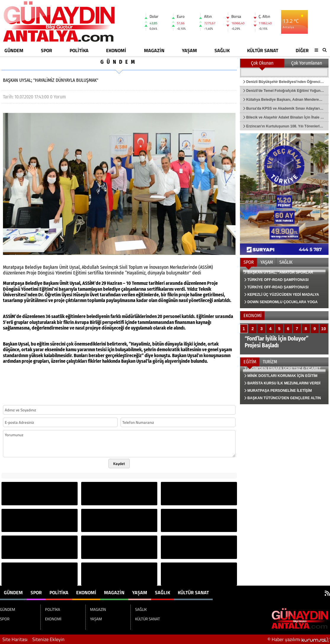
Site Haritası (15, 639)
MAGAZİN (154, 50)
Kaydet (119, 464)
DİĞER (302, 50)
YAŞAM (189, 50)
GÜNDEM (14, 50)
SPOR (47, 50)
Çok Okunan (262, 63)
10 (323, 329)
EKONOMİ (116, 50)
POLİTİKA (79, 50)
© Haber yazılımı (299, 639)
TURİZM (270, 362)
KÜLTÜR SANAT (263, 50)
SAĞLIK (222, 50)
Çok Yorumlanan (307, 63)
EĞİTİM (250, 362)
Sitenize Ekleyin (48, 639)
